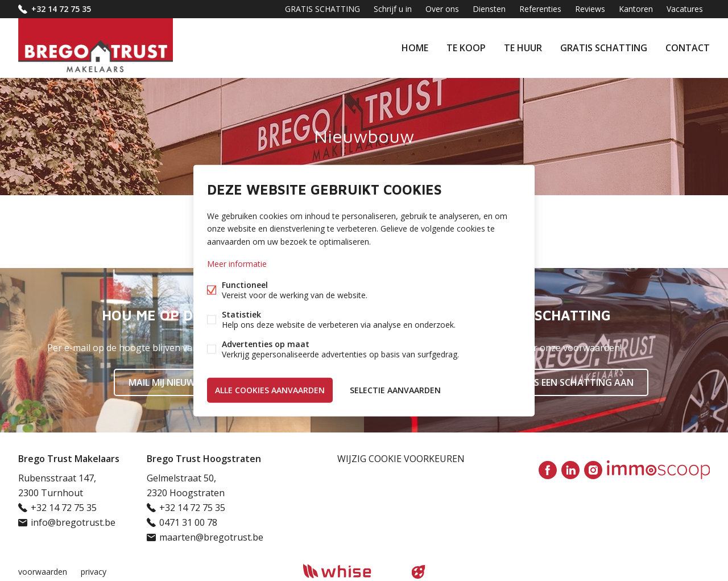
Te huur (523, 48)
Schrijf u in (393, 9)
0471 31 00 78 (188, 522)
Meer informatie (237, 263)
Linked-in (570, 470)
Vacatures (685, 9)
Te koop (466, 48)
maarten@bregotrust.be (211, 537)
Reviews (590, 9)
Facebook (548, 470)
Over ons (442, 9)
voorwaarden (43, 572)
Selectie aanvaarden (395, 390)
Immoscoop (658, 470)
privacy (94, 572)
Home (415, 48)
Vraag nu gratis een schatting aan (546, 382)
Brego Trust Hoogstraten (204, 459)
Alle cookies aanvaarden (270, 390)
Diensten (489, 9)
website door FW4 (419, 572)
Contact (688, 48)
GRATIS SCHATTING (604, 48)
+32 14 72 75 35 (61, 9)
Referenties (540, 9)
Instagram (593, 470)
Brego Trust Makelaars (69, 459)
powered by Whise (351, 571)
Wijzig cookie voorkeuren (401, 459)
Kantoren (636, 9)
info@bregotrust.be (73, 522)
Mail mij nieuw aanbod (182, 382)
